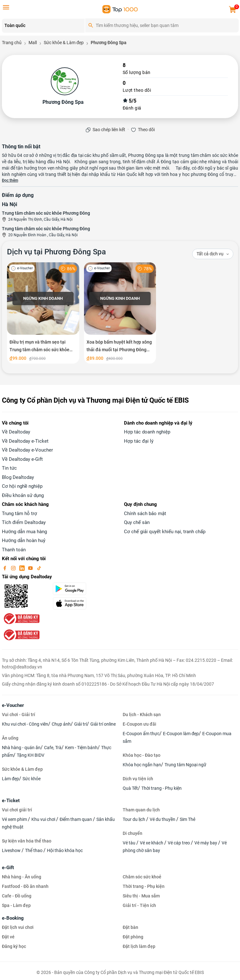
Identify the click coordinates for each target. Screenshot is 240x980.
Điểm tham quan (76, 819)
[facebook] (5, 568)
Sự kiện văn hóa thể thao (27, 841)
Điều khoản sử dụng (23, 495)
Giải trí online (103, 724)
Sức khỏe (32, 779)
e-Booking (13, 918)
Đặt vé (8, 937)
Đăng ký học (14, 946)
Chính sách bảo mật (145, 513)
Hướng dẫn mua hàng (24, 532)
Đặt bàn (130, 927)
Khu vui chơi (44, 819)
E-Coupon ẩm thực (141, 734)
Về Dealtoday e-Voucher (27, 450)
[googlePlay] (84, 589)
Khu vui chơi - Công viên (25, 724)
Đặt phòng (133, 937)
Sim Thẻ (188, 819)
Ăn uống (10, 738)
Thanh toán (14, 550)
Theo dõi (146, 130)
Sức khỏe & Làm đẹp (22, 769)
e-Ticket (11, 801)
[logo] (120, 9)
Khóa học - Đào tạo (142, 755)
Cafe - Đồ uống (17, 896)
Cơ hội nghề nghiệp (22, 486)
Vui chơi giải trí (17, 810)
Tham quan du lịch (141, 810)
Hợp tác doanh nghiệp (147, 432)
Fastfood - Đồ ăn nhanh (25, 886)
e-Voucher (13, 705)
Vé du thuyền (163, 819)
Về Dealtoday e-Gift (22, 459)
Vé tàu (130, 843)
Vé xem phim (15, 819)
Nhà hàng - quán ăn (21, 748)
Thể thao (34, 850)
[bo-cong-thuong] (21, 618)
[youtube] (31, 568)
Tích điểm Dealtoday (24, 522)
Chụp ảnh (61, 724)
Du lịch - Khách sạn (142, 715)
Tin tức (9, 468)
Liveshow (12, 850)
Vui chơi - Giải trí (19, 715)
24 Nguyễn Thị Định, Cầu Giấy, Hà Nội (40, 219)
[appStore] (84, 603)
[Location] (43, 26)
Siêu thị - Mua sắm (141, 896)
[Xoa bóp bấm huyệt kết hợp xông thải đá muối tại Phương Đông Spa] (120, 313)
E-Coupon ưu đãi (139, 724)
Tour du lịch (134, 819)
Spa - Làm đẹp (16, 905)
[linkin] (23, 568)
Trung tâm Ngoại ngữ (185, 765)
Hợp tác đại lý (139, 441)
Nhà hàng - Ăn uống (22, 877)
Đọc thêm (10, 180)
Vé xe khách (152, 843)
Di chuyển (133, 833)
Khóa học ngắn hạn (142, 765)
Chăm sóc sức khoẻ (142, 877)
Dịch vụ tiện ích (138, 779)
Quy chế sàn (137, 522)
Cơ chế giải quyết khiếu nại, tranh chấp (165, 532)
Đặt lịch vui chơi (18, 927)
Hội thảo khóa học (65, 850)
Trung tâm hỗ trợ (19, 513)
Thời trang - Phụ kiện (162, 788)
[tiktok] (39, 568)
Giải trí (81, 724)
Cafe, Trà (53, 748)
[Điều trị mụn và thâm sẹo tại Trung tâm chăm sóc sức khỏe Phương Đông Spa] (43, 313)
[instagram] (14, 568)
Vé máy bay (206, 843)
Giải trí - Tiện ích (139, 905)
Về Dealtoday (16, 432)
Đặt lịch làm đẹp (139, 946)
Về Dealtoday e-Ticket (25, 441)
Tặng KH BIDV (31, 755)
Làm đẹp (10, 779)
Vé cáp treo (179, 843)
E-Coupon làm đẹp (181, 734)
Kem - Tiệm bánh (81, 748)
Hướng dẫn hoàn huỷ (24, 540)
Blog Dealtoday (18, 477)
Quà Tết (130, 788)
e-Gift (8, 868)
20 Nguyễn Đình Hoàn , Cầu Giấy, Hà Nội (43, 235)
